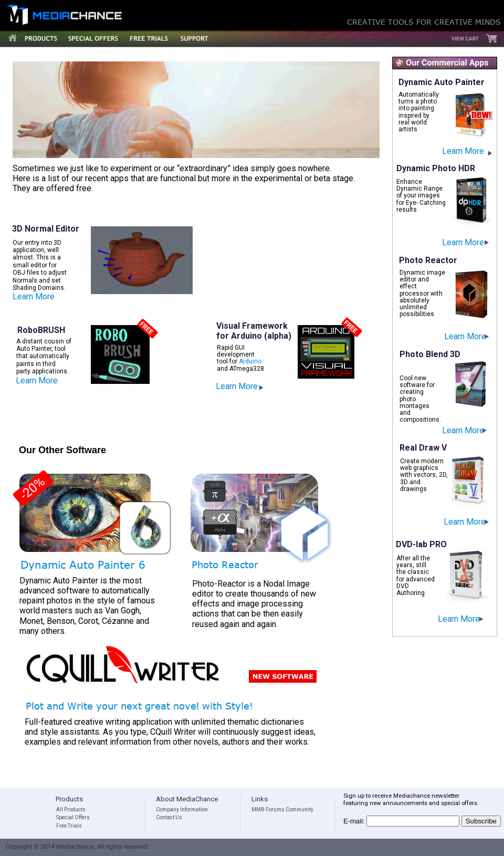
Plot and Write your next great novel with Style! (139, 706)
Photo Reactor (225, 565)
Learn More (465, 336)
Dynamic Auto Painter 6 (83, 564)
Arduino (250, 361)
